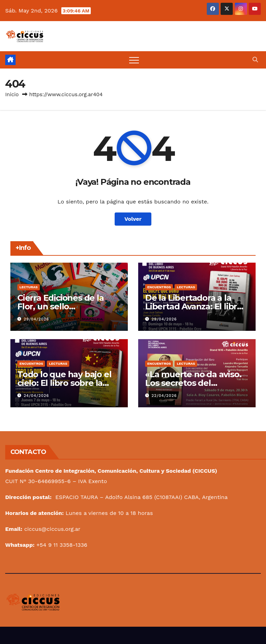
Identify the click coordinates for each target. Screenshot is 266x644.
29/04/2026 (37, 319)
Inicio (12, 94)
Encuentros (159, 287)
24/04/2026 (37, 396)
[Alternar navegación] (134, 60)
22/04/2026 (164, 396)
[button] (255, 60)
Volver (133, 219)
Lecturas (29, 287)
